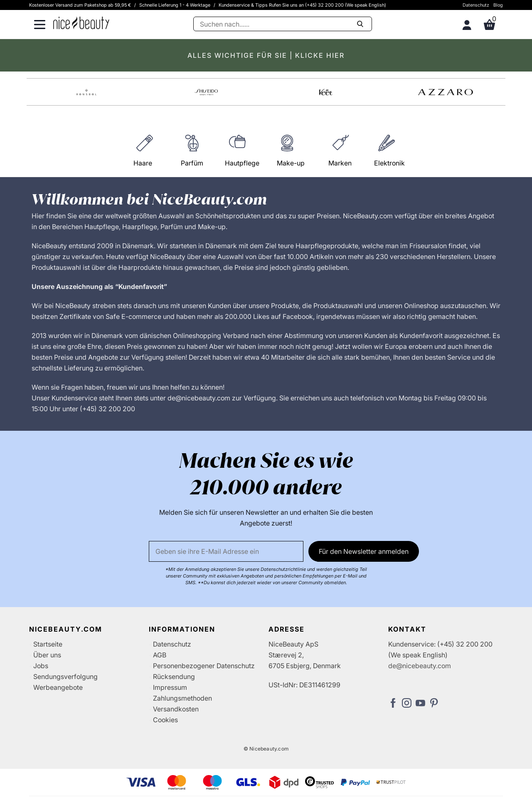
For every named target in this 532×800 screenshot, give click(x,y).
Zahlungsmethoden (182, 698)
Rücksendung (174, 677)
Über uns (47, 655)
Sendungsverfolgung (65, 677)
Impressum (170, 687)
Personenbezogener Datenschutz (204, 666)
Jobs (41, 666)
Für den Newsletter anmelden (364, 551)
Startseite (48, 644)
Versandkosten (176, 709)
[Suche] (283, 24)
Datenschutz (476, 5)
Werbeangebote (58, 687)
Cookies (165, 720)
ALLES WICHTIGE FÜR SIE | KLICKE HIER (266, 55)
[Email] (226, 551)
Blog (498, 5)
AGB (160, 655)
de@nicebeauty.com (420, 666)
